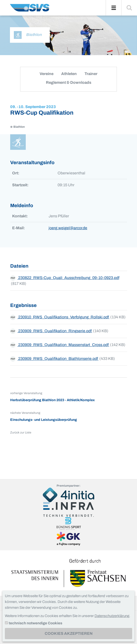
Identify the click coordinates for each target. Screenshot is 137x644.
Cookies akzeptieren (69, 633)
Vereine (47, 74)
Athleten (69, 74)
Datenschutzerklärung (112, 616)
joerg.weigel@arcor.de (68, 228)
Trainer (91, 74)
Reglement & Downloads (69, 82)
